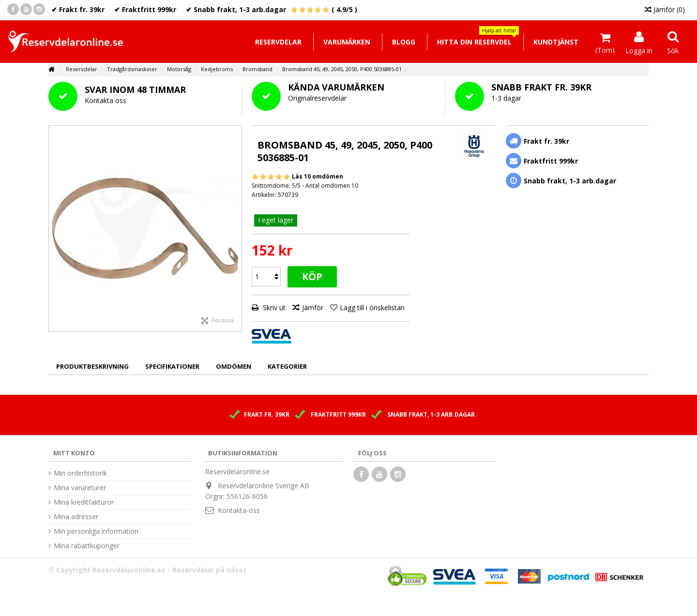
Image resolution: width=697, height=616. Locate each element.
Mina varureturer (80, 488)
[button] (474, 42)
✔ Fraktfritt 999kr (145, 9)
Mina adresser (76, 517)
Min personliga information (96, 531)
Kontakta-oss (239, 510)
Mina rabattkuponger (87, 546)
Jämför (313, 308)
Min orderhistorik (80, 473)
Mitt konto (74, 453)
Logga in (639, 50)
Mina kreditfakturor (84, 502)
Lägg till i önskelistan (372, 308)
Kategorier (287, 366)
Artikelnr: (264, 195)
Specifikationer (172, 366)
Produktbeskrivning (92, 366)
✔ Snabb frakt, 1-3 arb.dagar (236, 9)
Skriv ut (273, 308)
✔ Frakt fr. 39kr (78, 9)
